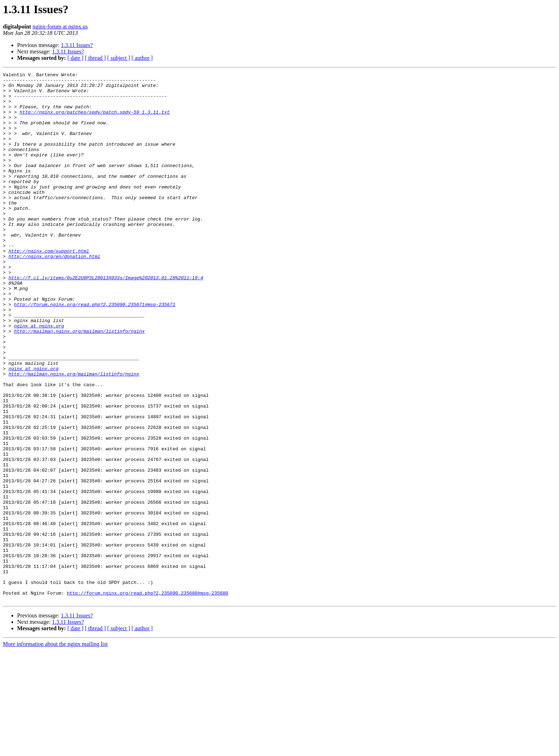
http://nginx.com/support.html (49, 287)
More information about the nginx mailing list (55, 750)
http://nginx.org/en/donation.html (54, 294)
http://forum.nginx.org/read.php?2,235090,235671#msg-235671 (94, 351)
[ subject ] (119, 58)
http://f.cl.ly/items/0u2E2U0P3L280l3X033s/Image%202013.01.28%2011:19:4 (106, 319)
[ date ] (75, 58)
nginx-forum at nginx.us (60, 27)
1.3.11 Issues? (77, 45)
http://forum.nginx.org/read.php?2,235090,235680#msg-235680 (147, 698)
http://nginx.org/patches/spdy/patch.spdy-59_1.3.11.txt (95, 120)
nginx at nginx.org (39, 377)
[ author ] (142, 58)
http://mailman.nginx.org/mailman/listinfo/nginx (79, 383)
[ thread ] (95, 58)
